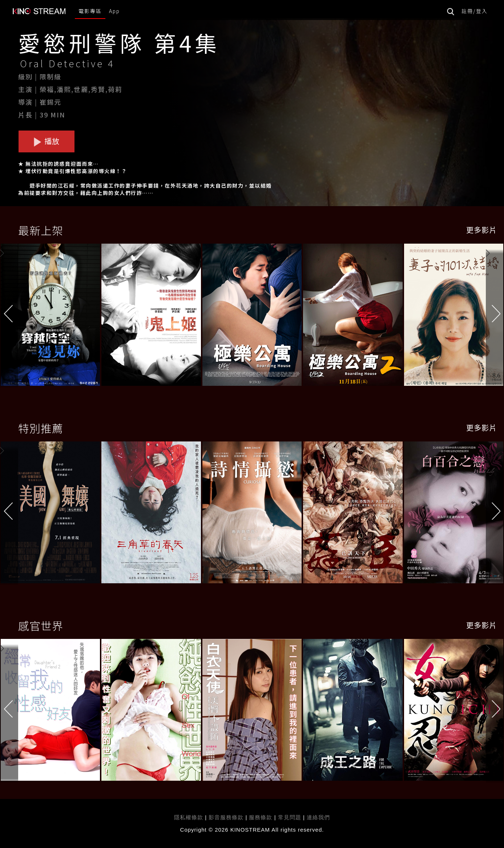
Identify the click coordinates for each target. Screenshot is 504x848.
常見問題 (290, 817)
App (114, 11)
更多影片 (481, 230)
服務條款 (261, 817)
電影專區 (90, 11)
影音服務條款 (226, 817)
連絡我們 (318, 817)
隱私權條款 (189, 817)
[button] (495, 317)
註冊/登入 (475, 11)
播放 (47, 141)
